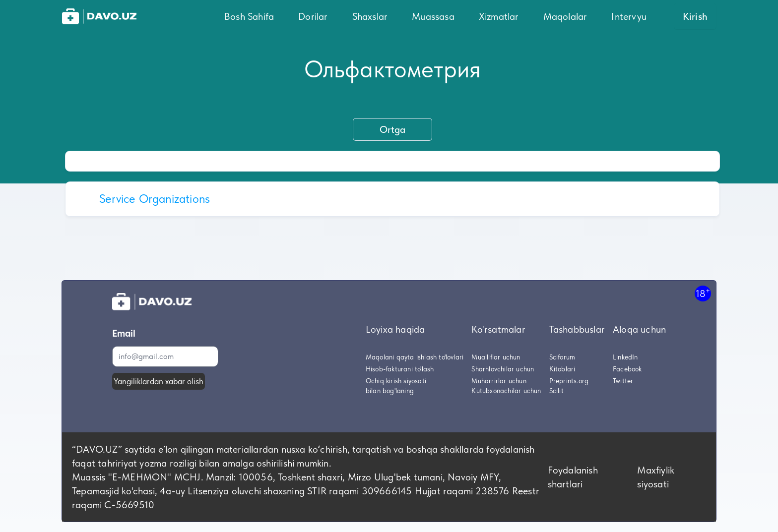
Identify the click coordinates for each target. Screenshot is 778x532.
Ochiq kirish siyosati (396, 381)
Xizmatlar (499, 16)
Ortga (392, 129)
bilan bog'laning (390, 391)
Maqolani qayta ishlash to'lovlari (415, 357)
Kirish (695, 16)
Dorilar (313, 16)
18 (703, 293)
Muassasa (433, 16)
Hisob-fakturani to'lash (400, 369)
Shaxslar (370, 16)
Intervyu (629, 16)
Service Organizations (155, 199)
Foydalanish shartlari (573, 477)
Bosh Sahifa (249, 16)
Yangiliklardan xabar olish (159, 381)
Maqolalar (565, 16)
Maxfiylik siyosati (656, 477)
